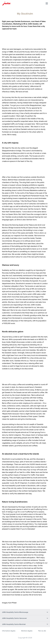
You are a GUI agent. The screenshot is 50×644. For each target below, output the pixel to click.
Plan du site (42, 631)
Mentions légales (27, 631)
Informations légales (9, 631)
